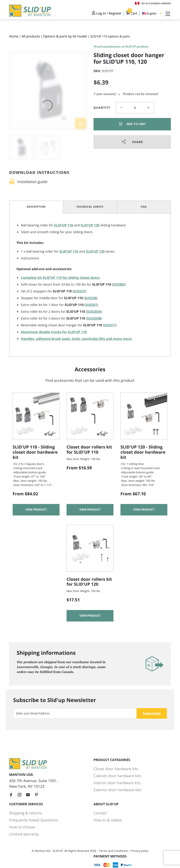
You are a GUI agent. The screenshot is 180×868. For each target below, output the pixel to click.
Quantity (102, 108)
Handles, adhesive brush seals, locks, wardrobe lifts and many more (76, 339)
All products (31, 36)
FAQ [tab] (144, 207)
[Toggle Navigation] (167, 14)
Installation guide (32, 182)
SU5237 (79, 291)
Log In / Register (107, 14)
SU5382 (119, 285)
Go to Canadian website (153, 3)
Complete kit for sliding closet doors (60, 278)
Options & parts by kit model (65, 36)
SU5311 (110, 325)
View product (36, 510)
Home (14, 36)
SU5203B (94, 318)
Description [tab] (36, 207)
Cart (132, 14)
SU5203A (94, 312)
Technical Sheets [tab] (90, 207)
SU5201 (91, 305)
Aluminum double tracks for (54, 332)
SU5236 (91, 298)
